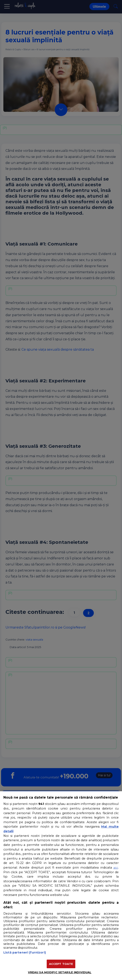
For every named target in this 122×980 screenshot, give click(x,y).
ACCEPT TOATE (61, 964)
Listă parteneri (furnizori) (25, 952)
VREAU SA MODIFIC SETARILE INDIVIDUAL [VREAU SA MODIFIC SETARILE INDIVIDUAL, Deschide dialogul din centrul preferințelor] (60, 972)
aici (116, 868)
